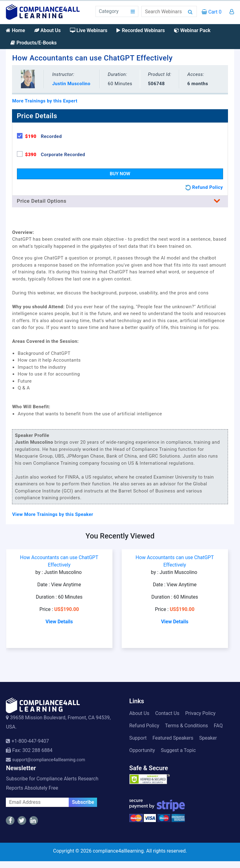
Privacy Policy (200, 713)
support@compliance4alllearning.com (49, 760)
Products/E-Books (34, 43)
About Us (47, 30)
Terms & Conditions (187, 726)
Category (109, 11)
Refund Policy (144, 726)
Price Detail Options (120, 201)
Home (15, 30)
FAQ (218, 726)
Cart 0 (212, 12)
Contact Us (167, 713)
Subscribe (83, 802)
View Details (59, 622)
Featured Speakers (173, 738)
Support (138, 738)
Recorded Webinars (140, 30)
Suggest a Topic (178, 750)
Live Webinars (89, 30)
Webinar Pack (192, 30)
